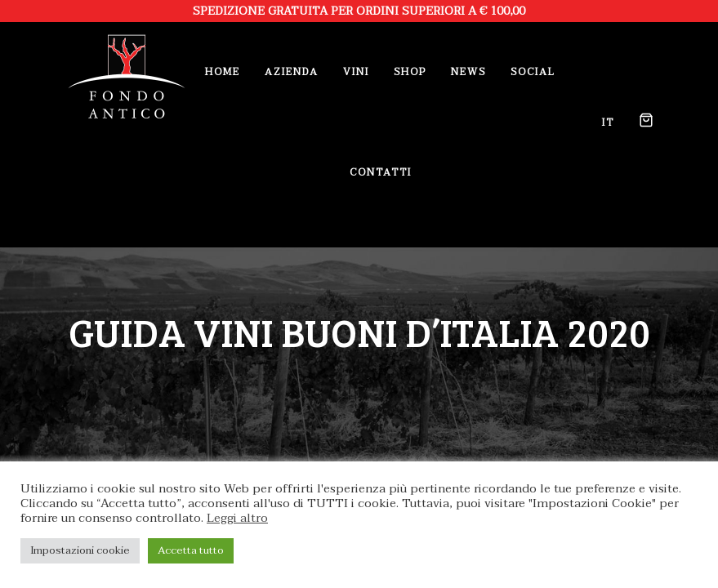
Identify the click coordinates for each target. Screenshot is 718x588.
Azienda (292, 72)
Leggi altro (237, 519)
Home (223, 72)
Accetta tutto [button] (191, 550)
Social (533, 72)
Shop (410, 72)
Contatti (381, 172)
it (608, 122)
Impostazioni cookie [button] (80, 550)
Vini (356, 72)
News (468, 72)
